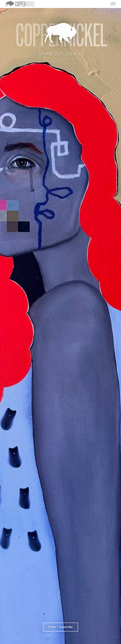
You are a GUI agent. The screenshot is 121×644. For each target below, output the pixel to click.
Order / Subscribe (60, 627)
